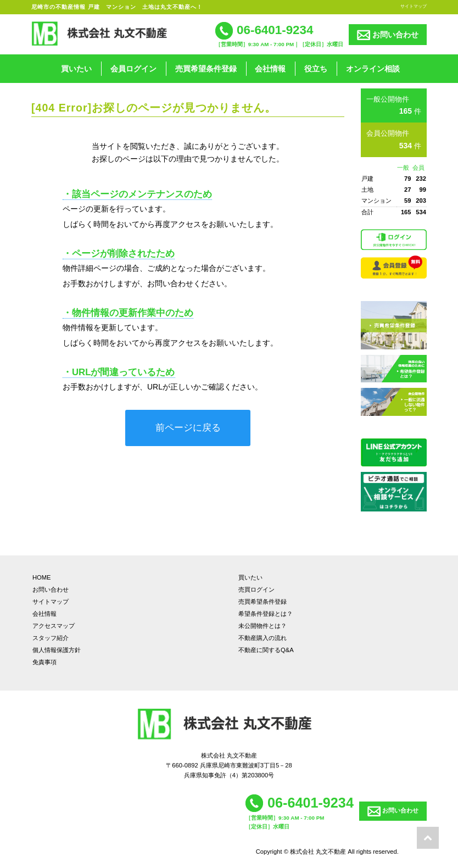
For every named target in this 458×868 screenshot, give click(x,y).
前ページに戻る (188, 428)
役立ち (316, 69)
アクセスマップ (54, 626)
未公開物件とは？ (262, 626)
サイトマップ (414, 6)
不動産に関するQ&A (266, 650)
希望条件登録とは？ (266, 614)
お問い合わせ (388, 35)
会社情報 (270, 69)
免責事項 (44, 662)
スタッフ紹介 (51, 638)
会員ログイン (133, 69)
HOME (42, 577)
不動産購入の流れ (262, 638)
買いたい (76, 69)
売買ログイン (256, 589)
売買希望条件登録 (206, 69)
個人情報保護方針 (57, 650)
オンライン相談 (373, 69)
